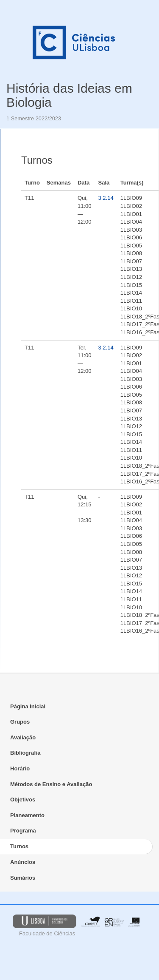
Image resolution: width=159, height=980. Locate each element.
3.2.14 (106, 198)
